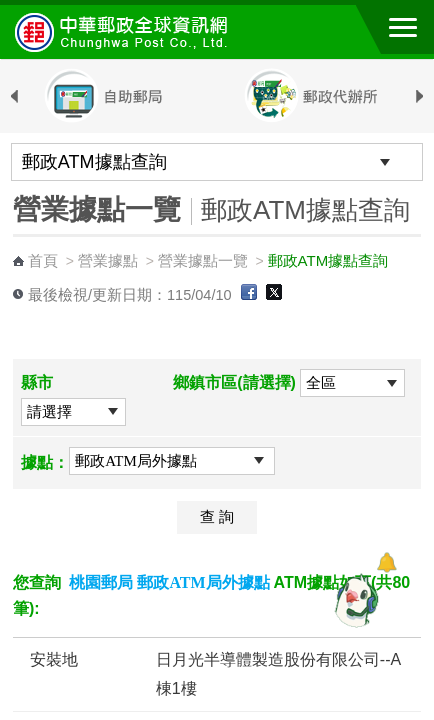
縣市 (37, 382)
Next (420, 97)
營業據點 (108, 260)
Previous (14, 97)
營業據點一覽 (203, 260)
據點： (45, 462)
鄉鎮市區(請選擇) (234, 382)
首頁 (43, 260)
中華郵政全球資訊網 (125, 32)
